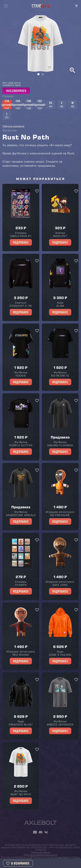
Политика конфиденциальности (40, 855)
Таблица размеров (13, 126)
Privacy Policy (62, 857)
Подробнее (21, 242)
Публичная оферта (40, 852)
